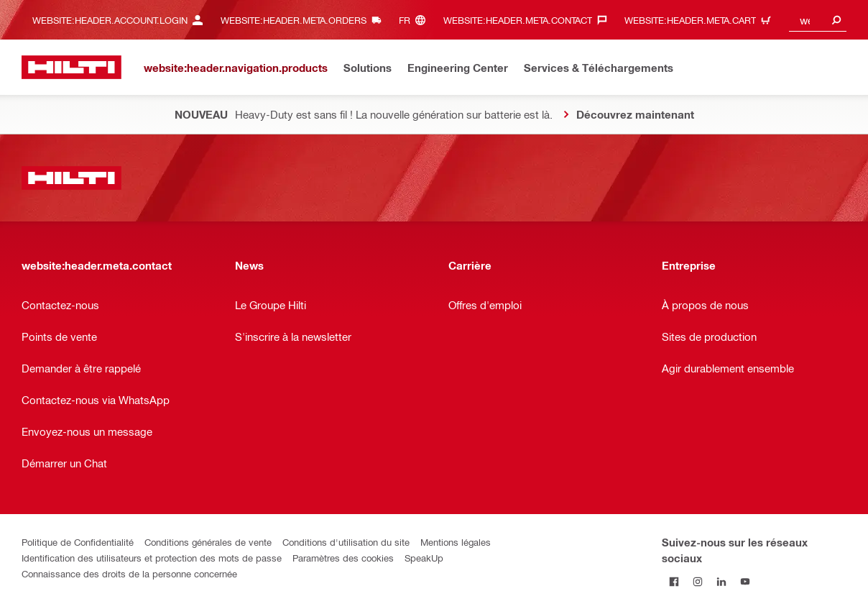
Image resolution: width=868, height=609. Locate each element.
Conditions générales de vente (208, 542)
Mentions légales (456, 542)
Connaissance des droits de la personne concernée (129, 573)
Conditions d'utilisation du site (346, 542)
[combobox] (818, 20)
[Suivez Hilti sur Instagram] (697, 581)
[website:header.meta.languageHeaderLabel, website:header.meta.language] (416, 20)
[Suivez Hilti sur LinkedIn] (721, 581)
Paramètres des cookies (343, 558)
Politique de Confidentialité (78, 542)
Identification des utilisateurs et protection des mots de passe (152, 558)
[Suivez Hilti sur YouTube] (745, 581)
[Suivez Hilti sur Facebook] (674, 581)
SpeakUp (424, 558)
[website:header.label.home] (71, 67)
